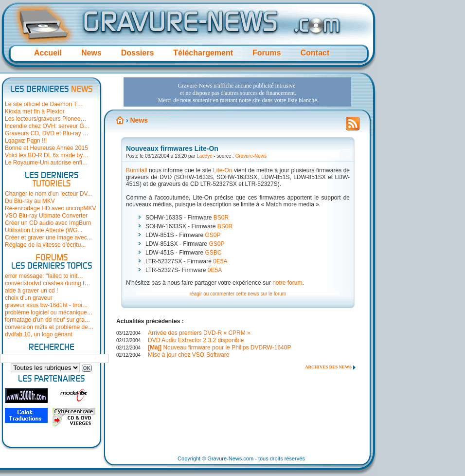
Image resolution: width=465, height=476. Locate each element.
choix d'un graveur (29, 298)
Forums (267, 53)
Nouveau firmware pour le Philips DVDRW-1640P (219, 348)
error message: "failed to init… (44, 276)
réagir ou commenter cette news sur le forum (238, 294)
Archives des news (328, 367)
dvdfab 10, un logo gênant (39, 334)
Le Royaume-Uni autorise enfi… (46, 163)
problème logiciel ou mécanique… (49, 312)
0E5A (220, 261)
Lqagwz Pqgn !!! (26, 141)
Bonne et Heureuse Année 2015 (46, 148)
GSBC (213, 253)
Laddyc (204, 156)
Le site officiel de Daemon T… (44, 104)
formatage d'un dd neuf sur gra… (48, 320)
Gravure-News (251, 156)
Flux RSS (353, 127)
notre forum (287, 283)
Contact (315, 53)
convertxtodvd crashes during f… (47, 283)
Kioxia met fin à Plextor (35, 111)
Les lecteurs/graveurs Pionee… (45, 119)
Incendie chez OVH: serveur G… (47, 126)
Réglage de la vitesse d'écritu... (45, 245)
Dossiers (138, 53)
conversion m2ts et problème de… (49, 327)
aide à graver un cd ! (31, 291)
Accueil (48, 53)
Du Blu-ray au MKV (30, 201)
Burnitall (136, 170)
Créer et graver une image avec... (48, 238)
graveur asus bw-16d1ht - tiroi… (46, 305)
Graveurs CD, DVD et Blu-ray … (47, 133)
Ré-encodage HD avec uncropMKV (50, 208)
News (91, 53)
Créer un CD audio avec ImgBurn (48, 223)
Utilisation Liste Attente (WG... (44, 230)
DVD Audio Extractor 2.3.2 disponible (196, 340)
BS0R (221, 218)
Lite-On (222, 170)
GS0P (213, 235)
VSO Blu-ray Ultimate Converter (46, 216)
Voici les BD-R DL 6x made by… (47, 155)
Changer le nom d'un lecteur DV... (48, 194)
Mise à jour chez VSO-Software (188, 355)
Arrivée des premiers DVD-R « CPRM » (199, 333)
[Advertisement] (237, 92)
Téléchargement (203, 53)
